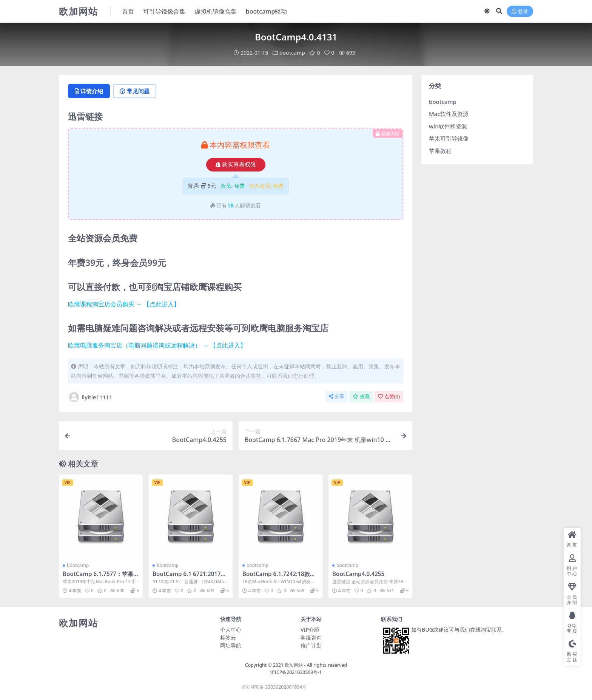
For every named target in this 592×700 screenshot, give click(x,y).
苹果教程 (440, 151)
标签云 (228, 637)
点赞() (389, 396)
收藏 (361, 396)
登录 (520, 12)
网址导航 (231, 645)
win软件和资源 (448, 126)
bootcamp (292, 53)
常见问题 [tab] (135, 91)
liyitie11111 (90, 397)
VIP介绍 (310, 630)
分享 (337, 396)
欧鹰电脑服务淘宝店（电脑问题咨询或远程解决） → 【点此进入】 (157, 345)
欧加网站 (294, 665)
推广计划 (311, 645)
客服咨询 (311, 637)
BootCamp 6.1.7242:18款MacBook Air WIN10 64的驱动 (281, 577)
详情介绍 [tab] (89, 91)
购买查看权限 (236, 165)
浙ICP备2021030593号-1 (296, 672)
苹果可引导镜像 (449, 138)
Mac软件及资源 (449, 114)
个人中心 (231, 630)
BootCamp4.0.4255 (358, 574)
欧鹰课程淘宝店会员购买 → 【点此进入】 (124, 304)
